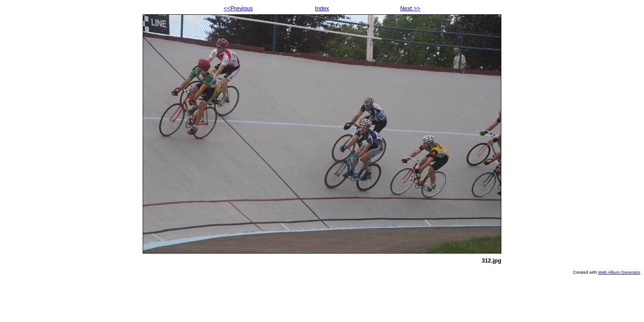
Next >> (410, 8)
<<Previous (238, 8)
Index (322, 8)
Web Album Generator (619, 272)
